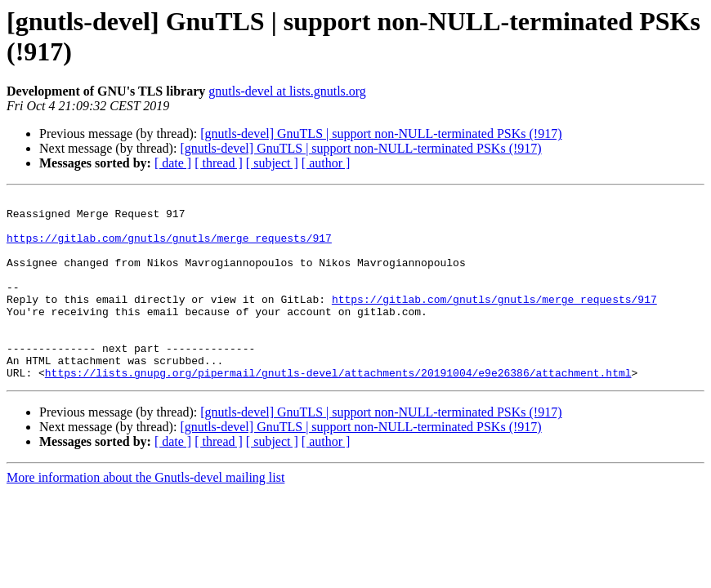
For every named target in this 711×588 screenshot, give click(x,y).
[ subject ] (272, 163)
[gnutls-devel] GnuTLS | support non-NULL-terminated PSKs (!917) (381, 134)
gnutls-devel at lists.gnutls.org (287, 91)
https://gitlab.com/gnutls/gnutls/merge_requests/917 (169, 247)
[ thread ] (219, 163)
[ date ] (173, 163)
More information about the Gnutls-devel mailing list (145, 514)
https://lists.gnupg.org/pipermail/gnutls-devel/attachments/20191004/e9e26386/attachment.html (338, 409)
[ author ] (326, 163)
